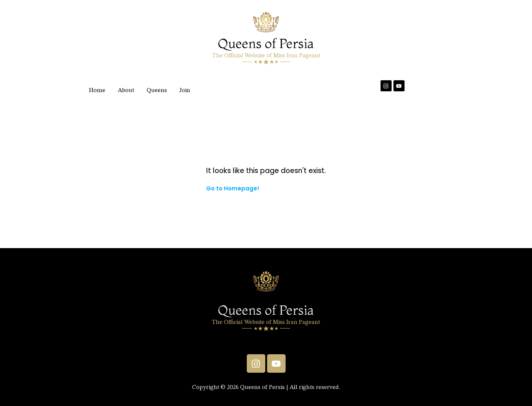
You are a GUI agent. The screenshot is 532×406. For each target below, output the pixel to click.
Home (97, 91)
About (126, 91)
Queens (157, 91)
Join (185, 91)
